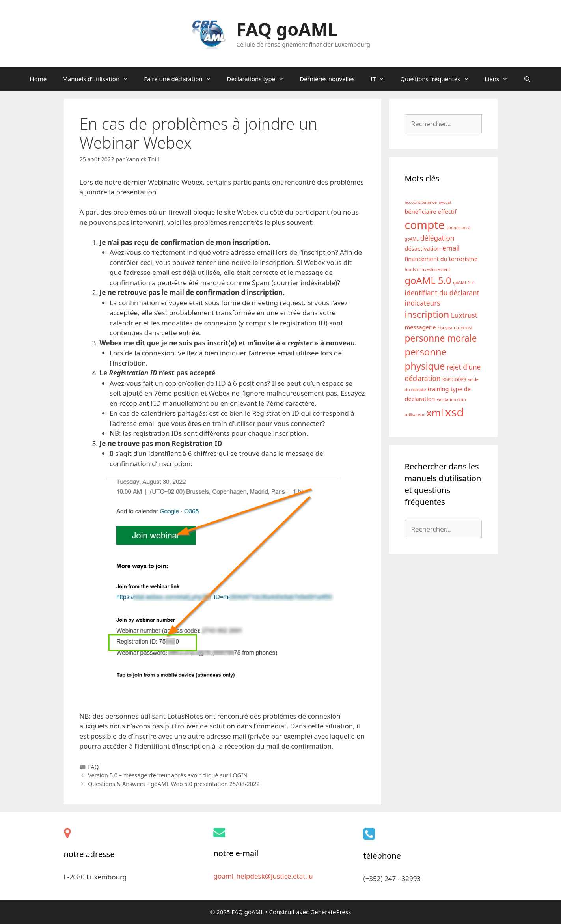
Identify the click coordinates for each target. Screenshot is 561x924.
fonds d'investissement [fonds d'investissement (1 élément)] (428, 269)
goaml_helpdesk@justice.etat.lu (263, 876)
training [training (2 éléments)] (438, 389)
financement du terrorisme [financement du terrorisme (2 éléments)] (441, 259)
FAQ (93, 767)
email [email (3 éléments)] (451, 248)
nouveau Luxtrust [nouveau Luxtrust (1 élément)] (455, 328)
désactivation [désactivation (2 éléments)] (423, 248)
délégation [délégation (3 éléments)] (437, 238)
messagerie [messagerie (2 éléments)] (420, 327)
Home (38, 79)
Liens (500, 79)
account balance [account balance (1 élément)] (421, 202)
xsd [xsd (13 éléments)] (455, 412)
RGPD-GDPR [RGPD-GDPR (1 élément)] (454, 379)
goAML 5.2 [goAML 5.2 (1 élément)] (463, 282)
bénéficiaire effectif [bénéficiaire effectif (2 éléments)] (431, 211)
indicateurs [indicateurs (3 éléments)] (423, 303)
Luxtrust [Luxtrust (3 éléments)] (464, 315)
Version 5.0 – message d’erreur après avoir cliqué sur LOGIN (168, 775)
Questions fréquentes (438, 79)
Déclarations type (260, 79)
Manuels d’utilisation (99, 79)
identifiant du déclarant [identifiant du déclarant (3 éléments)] (442, 293)
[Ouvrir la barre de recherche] (527, 79)
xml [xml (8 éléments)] (435, 413)
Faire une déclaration (181, 79)
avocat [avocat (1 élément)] (445, 202)
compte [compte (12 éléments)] (425, 225)
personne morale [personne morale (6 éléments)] (441, 338)
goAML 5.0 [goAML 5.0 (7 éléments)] (428, 280)
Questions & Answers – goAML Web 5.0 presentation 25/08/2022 (174, 784)
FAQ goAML (287, 29)
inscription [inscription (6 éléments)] (427, 315)
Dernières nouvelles (327, 79)
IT (381, 79)
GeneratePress (331, 912)
